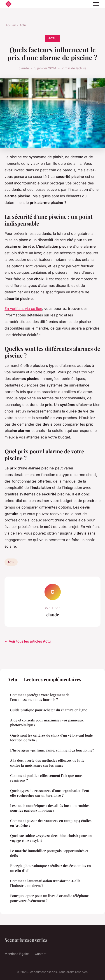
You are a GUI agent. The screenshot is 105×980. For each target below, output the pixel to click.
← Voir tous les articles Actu (28, 641)
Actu (23, 25)
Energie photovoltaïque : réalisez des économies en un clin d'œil (50, 868)
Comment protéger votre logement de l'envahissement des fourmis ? (40, 697)
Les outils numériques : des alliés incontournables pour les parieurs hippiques (50, 808)
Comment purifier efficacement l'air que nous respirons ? (46, 778)
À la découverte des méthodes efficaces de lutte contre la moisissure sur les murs (47, 763)
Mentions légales (17, 954)
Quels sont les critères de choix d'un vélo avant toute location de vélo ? (51, 738)
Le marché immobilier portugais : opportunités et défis (49, 853)
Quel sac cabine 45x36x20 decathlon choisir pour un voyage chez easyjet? (51, 838)
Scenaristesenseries (26, 940)
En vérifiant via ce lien (23, 309)
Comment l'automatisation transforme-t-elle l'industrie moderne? (45, 883)
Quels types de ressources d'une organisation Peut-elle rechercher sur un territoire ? (50, 793)
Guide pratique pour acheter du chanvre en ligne (49, 710)
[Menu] (96, 4)
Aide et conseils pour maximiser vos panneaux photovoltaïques (47, 722)
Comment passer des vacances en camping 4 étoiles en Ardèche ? (51, 823)
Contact (41, 954)
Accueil (10, 25)
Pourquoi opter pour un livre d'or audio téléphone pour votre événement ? (49, 898)
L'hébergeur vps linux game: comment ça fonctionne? (52, 750)
